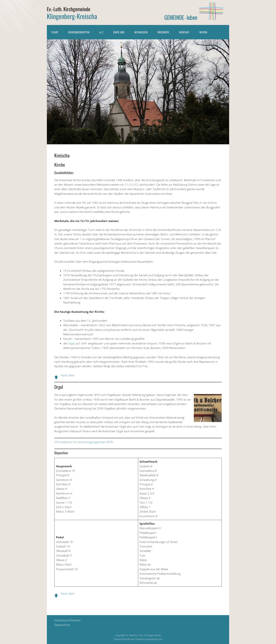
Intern (203, 32)
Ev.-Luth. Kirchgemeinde (69, 9)
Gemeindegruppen (79, 32)
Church (118, 639)
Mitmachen (141, 32)
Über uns (119, 32)
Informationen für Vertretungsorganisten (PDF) (84, 442)
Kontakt (184, 32)
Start (55, 32)
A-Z (101, 32)
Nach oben (68, 375)
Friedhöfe (163, 32)
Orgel (71, 343)
